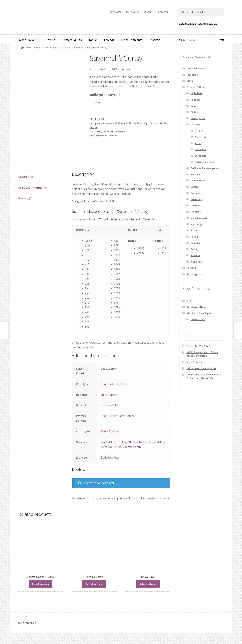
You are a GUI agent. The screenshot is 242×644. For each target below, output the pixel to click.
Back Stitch (108, 442)
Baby (193, 106)
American (79, 48)
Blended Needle (138, 442)
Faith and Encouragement (205, 168)
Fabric (93, 40)
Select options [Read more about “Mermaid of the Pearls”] (40, 584)
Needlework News (196, 307)
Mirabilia (88, 347)
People (94, 127)
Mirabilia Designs (107, 136)
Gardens (195, 193)
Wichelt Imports (131, 219)
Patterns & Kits (72, 40)
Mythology (197, 224)
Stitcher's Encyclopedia (200, 313)
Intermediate (109, 405)
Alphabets (197, 93)
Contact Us (115, 12)
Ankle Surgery (194, 362)
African (199, 131)
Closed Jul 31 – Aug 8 (198, 346)
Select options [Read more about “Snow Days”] (148, 584)
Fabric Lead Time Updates (201, 368)
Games (195, 187)
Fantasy (195, 174)
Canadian (200, 149)
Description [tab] (26, 177)
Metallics (107, 447)
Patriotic (196, 230)
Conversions (198, 319)
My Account (133, 12)
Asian (198, 143)
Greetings (143, 123)
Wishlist (148, 12)
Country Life (198, 118)
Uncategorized (195, 274)
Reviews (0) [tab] (25, 198)
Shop (37, 48)
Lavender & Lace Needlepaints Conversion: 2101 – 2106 (204, 376)
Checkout (163, 12)
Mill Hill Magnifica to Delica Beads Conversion (202, 354)
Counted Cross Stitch (114, 384)
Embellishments (132, 40)
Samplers (196, 243)
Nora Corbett (109, 395)
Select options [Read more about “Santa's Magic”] (94, 584)
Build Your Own (110, 457)
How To (50, 40)
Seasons (195, 255)
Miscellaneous (199, 218)
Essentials (156, 40)
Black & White (110, 431)
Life (189, 301)
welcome (120, 132)
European (200, 156)
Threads (109, 40)
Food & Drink (198, 181)
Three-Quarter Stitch (127, 447)
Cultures (66, 48)
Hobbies (195, 206)
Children (120, 123)
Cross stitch (157, 442)
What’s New (26, 40)
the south (108, 132)
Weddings (196, 262)
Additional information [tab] (33, 188)
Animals (195, 100)
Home (28, 48)
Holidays (196, 212)
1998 (99, 132)
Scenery (195, 249)
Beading (122, 442)
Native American (204, 162)
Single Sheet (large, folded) (118, 416)
